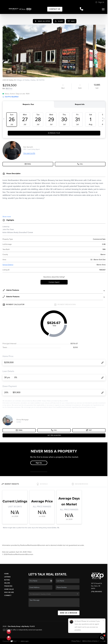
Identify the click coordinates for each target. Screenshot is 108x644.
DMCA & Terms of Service (90, 641)
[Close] (103, 621)
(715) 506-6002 (97, 592)
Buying (7, 580)
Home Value (9, 589)
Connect (8, 595)
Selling (7, 583)
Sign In (100, 2)
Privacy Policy (76, 641)
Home (6, 574)
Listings (7, 577)
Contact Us (55, 9)
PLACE (32, 626)
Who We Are (9, 592)
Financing (8, 586)
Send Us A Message (69, 613)
